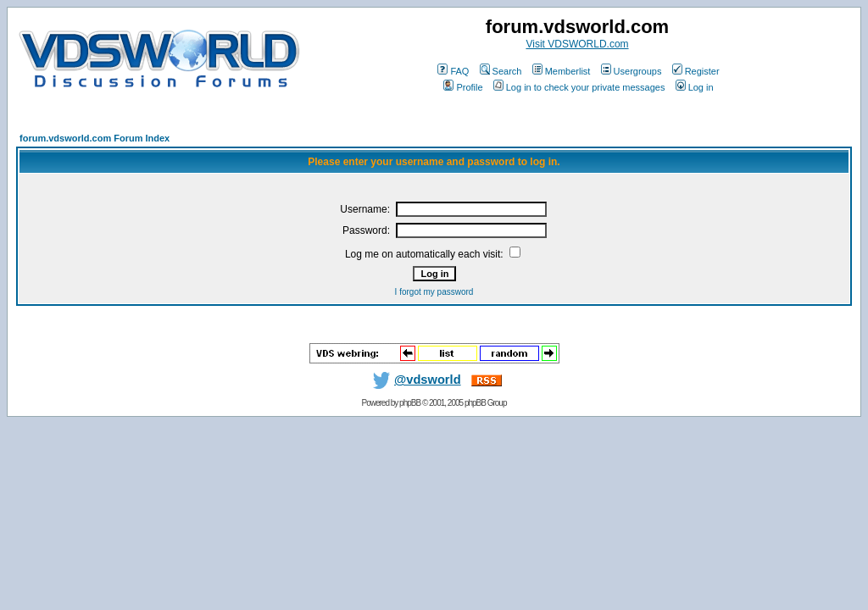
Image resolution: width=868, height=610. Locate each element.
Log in (695, 87)
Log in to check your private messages (579, 87)
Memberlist (562, 71)
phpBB (410, 403)
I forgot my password (434, 292)
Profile (463, 87)
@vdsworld (414, 380)
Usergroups (632, 71)
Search (501, 71)
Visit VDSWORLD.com (577, 44)
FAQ (453, 71)
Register (696, 71)
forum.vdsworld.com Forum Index (95, 138)
